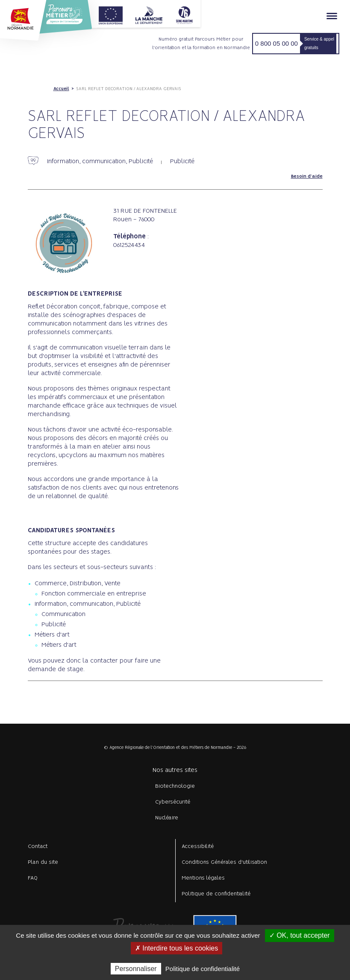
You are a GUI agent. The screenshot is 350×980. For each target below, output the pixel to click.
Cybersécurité (173, 802)
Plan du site (43, 862)
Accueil (61, 89)
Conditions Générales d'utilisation (224, 862)
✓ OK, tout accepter (300, 935)
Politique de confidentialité (216, 894)
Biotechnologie (175, 786)
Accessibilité (198, 846)
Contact (38, 846)
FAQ (33, 878)
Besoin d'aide (307, 176)
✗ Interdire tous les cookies (176, 948)
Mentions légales (203, 878)
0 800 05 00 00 (276, 43)
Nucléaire (167, 818)
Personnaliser (136, 969)
